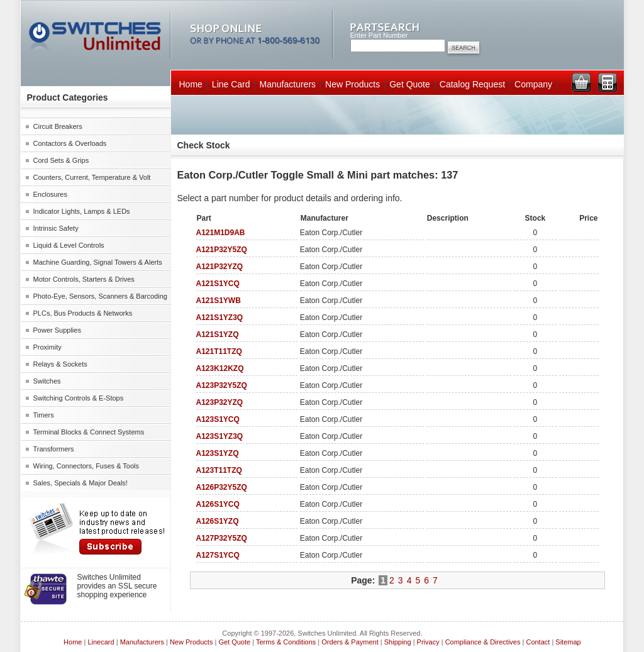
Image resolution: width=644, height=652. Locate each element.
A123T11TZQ (219, 470)
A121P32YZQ (220, 267)
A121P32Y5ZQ (222, 250)
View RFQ (608, 82)
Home (191, 84)
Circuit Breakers (58, 126)
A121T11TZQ (219, 351)
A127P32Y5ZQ (222, 538)
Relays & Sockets (60, 364)
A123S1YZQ (218, 453)
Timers (44, 415)
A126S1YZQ (218, 521)
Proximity (47, 347)
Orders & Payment (350, 642)
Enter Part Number (379, 35)
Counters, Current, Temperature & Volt (92, 177)
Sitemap (568, 642)
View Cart (581, 82)
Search (464, 48)
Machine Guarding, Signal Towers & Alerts (98, 262)
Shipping (398, 642)
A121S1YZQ (218, 334)
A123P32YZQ (220, 402)
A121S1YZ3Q (220, 318)
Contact (538, 642)
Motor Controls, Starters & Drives (84, 279)
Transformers (54, 449)
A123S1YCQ (218, 419)
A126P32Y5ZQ (222, 487)
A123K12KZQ (220, 368)
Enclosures (50, 194)
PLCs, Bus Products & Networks (83, 313)
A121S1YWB (219, 301)
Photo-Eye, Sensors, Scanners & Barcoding (100, 296)
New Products (353, 84)
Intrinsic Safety (56, 228)
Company (533, 84)
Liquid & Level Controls (69, 245)
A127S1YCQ (218, 555)
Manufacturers (288, 84)
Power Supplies (57, 330)
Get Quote (410, 84)
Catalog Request (472, 84)
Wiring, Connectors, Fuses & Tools (86, 466)
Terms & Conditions (286, 642)
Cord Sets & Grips (61, 160)
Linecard (101, 642)
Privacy (428, 642)
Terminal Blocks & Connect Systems (89, 432)
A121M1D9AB (221, 233)
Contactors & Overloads (70, 143)
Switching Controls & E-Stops (79, 398)
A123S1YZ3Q (220, 436)
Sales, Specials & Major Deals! (80, 483)
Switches (47, 381)
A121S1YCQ (218, 284)
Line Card (231, 84)
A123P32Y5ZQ (222, 385)
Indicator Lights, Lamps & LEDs (82, 211)
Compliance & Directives (483, 642)
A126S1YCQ (218, 504)
